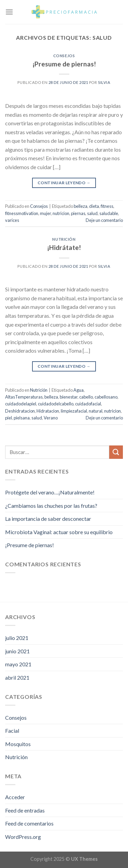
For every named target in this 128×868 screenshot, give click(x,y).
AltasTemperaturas (24, 397)
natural (96, 411)
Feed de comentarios (29, 823)
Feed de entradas (25, 810)
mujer (45, 213)
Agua (79, 390)
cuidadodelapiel (21, 404)
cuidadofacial (88, 404)
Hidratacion (48, 411)
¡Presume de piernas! (64, 64)
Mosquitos (18, 744)
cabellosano (106, 397)
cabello (86, 397)
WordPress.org (23, 837)
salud (92, 213)
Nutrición (64, 239)
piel (9, 418)
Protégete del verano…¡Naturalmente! (50, 492)
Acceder (15, 797)
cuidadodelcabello (56, 404)
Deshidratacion (20, 411)
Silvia (104, 82)
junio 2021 (17, 651)
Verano (51, 418)
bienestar (69, 397)
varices (12, 220)
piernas (78, 213)
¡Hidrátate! (64, 247)
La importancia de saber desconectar (48, 519)
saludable (109, 213)
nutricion (61, 213)
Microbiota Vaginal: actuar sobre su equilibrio (59, 532)
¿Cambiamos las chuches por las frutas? (51, 506)
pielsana (22, 418)
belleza (81, 206)
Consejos (64, 56)
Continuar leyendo (64, 183)
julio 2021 (17, 638)
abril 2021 (17, 677)
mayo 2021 (18, 664)
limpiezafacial (74, 411)
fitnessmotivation (22, 213)
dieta (94, 206)
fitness (107, 206)
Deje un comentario (104, 220)
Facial (12, 731)
